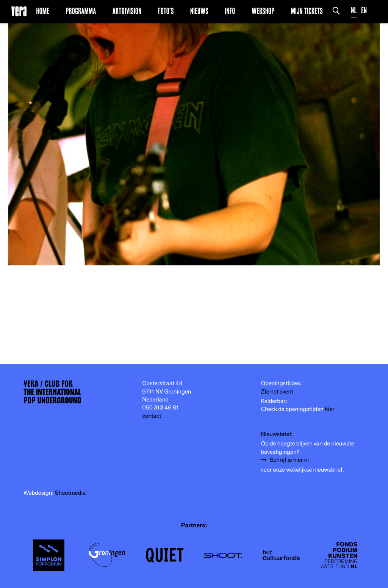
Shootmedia (70, 493)
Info (230, 11)
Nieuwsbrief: (277, 434)
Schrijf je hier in (289, 460)
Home (43, 11)
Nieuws (199, 11)
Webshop (263, 11)
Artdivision (127, 11)
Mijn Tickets (307, 11)
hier (329, 409)
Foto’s (166, 11)
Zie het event (277, 392)
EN (364, 10)
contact (152, 416)
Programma (81, 11)
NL (354, 10)
